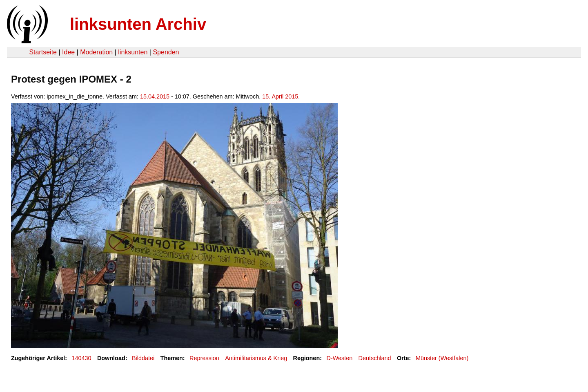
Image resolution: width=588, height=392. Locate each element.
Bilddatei (143, 358)
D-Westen (339, 358)
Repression (204, 358)
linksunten (133, 52)
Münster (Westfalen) (442, 358)
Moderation (96, 52)
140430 (82, 358)
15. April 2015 (280, 96)
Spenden (166, 52)
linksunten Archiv (138, 24)
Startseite (43, 52)
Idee (68, 52)
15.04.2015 (155, 96)
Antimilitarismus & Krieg (256, 358)
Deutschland (375, 358)
